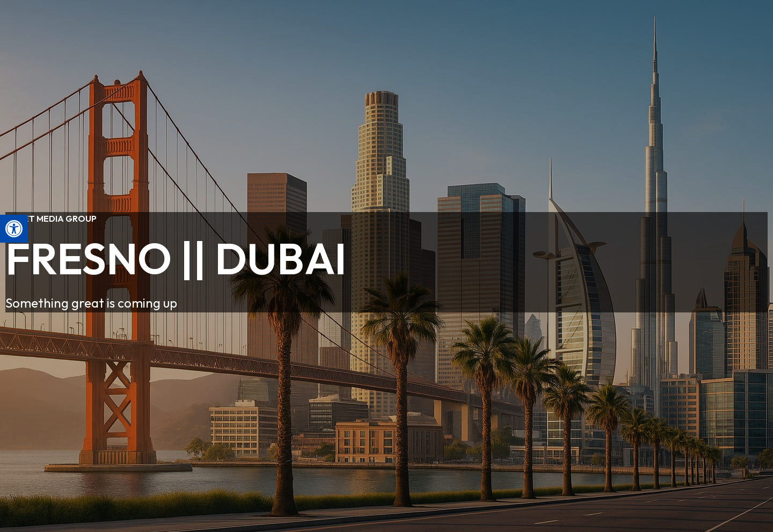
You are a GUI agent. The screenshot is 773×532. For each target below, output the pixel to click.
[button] (14, 229)
